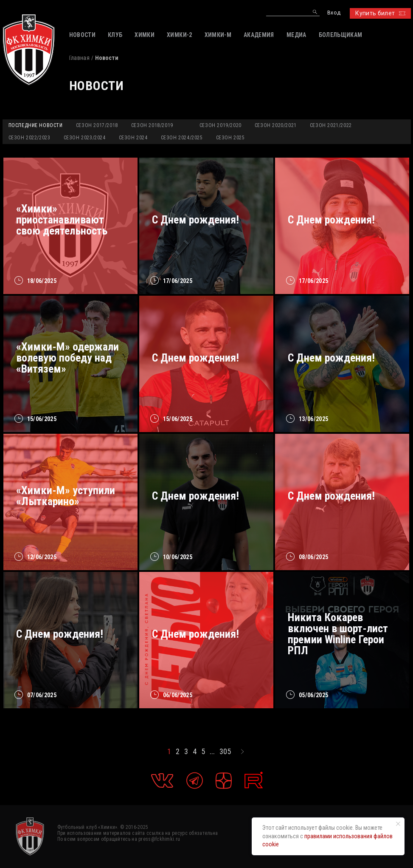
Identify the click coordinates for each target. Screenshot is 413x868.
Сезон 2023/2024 (85, 138)
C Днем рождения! (331, 358)
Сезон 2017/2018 (97, 125)
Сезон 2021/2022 (331, 125)
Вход (334, 13)
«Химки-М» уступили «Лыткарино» (66, 496)
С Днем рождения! (195, 220)
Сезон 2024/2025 (182, 138)
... (212, 752)
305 (225, 752)
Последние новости (36, 125)
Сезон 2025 (230, 138)
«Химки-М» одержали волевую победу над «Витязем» (67, 358)
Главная (79, 58)
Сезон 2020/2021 (276, 125)
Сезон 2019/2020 (221, 125)
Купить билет (380, 13)
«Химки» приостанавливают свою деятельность (62, 220)
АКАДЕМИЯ (259, 35)
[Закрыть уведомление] (398, 824)
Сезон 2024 (133, 138)
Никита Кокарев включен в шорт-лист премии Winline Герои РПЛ (338, 634)
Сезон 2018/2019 (152, 125)
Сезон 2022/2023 (29, 138)
